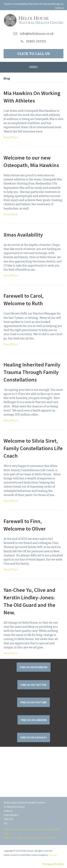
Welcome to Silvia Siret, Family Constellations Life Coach (33, 448)
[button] (33, 54)
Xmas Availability (23, 235)
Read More (11, 137)
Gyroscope (53, 855)
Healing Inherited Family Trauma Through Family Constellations (32, 372)
